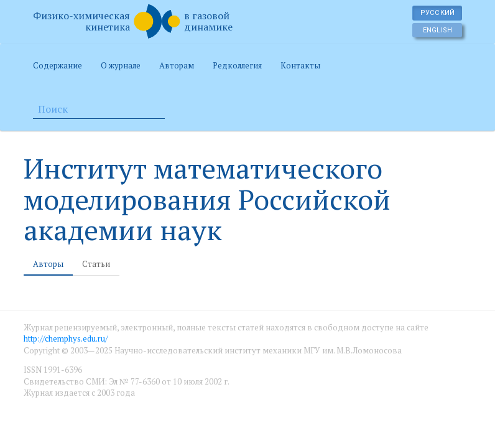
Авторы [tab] (48, 264)
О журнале (121, 65)
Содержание (58, 65)
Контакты (300, 65)
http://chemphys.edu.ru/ (66, 338)
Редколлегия (237, 65)
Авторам (177, 65)
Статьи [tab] (96, 264)
